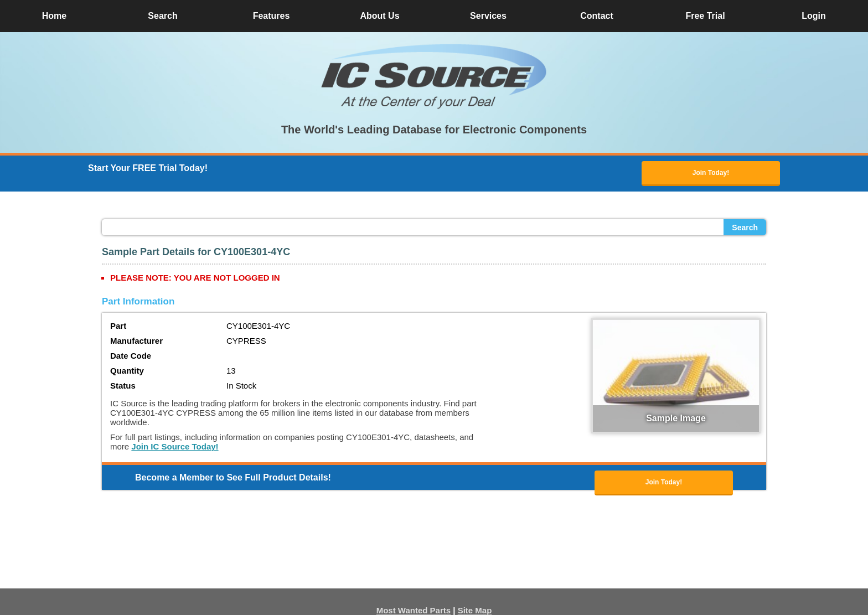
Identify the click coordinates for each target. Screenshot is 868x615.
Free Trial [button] (705, 16)
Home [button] (54, 16)
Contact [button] (597, 16)
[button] (434, 76)
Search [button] (162, 16)
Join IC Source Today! (175, 446)
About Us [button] (379, 16)
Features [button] (272, 16)
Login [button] (814, 16)
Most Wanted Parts (414, 610)
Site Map (475, 610)
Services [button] (488, 16)
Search (745, 228)
